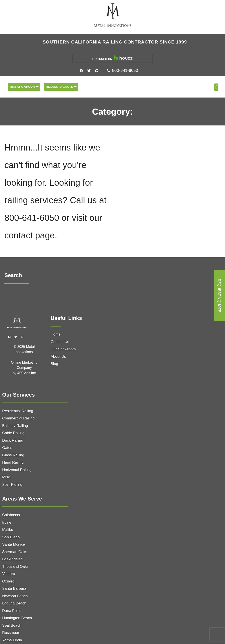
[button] (216, 87)
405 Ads (24, 373)
